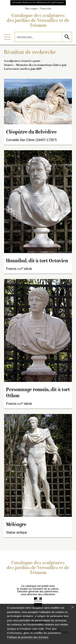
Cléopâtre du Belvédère (31, 132)
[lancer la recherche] (67, 37)
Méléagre (16, 525)
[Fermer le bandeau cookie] (73, 607)
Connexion (46, 9)
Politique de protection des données (28, 637)
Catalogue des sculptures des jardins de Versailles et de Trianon (38, 21)
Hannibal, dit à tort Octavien (37, 261)
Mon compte (31, 9)
